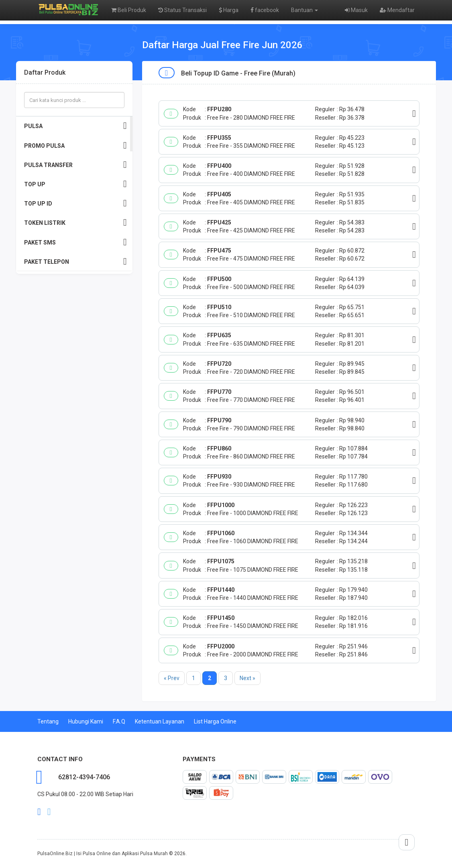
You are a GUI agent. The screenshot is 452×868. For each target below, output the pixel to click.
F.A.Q (119, 721)
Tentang (48, 721)
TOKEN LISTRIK (75, 223)
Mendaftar (397, 10)
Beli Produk (129, 10)
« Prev (172, 678)
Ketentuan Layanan (160, 721)
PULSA (75, 126)
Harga (229, 10)
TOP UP (75, 184)
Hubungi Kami (86, 721)
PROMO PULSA (75, 146)
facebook (265, 10)
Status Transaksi (182, 10)
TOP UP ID (75, 203)
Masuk (356, 10)
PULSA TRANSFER (75, 165)
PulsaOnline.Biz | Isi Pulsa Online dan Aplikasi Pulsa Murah (103, 854)
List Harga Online (215, 721)
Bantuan (304, 10)
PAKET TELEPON (75, 262)
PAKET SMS (75, 242)
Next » (247, 678)
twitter (49, 812)
